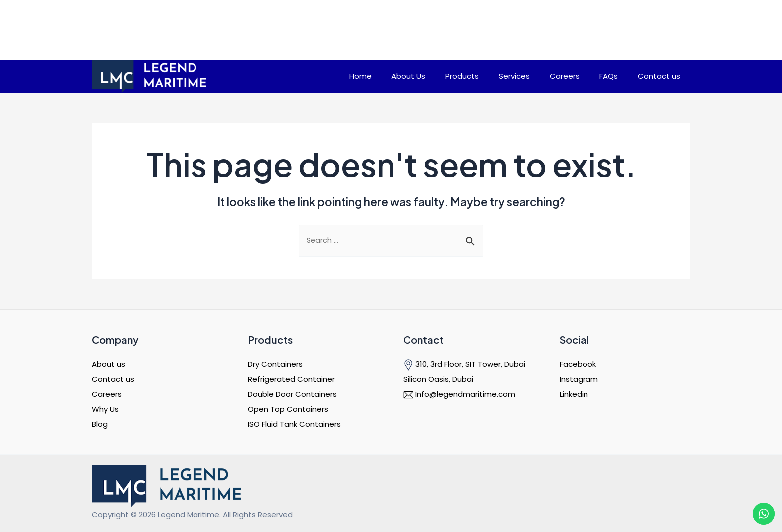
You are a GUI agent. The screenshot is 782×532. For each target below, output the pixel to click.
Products (485, 76)
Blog (100, 424)
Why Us (105, 409)
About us (108, 364)
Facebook (578, 364)
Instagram (579, 379)
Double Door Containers (292, 394)
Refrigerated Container (291, 379)
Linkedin (574, 394)
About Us (436, 76)
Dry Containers (275, 364)
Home (393, 76)
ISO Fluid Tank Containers (294, 424)
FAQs (616, 76)
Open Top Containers (288, 409)
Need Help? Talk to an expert (549, 27)
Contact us (662, 76)
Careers (577, 76)
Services (532, 76)
